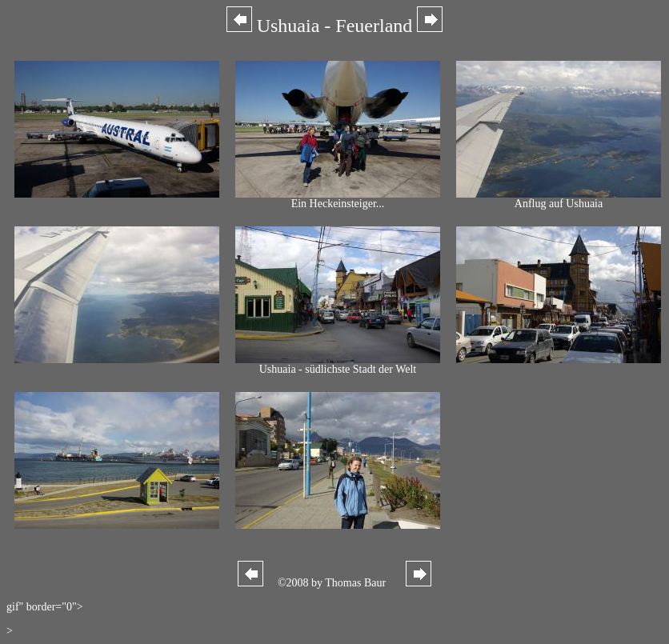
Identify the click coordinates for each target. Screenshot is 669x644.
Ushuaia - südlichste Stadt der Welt (338, 364)
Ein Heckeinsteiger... (338, 199)
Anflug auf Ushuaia (559, 199)
